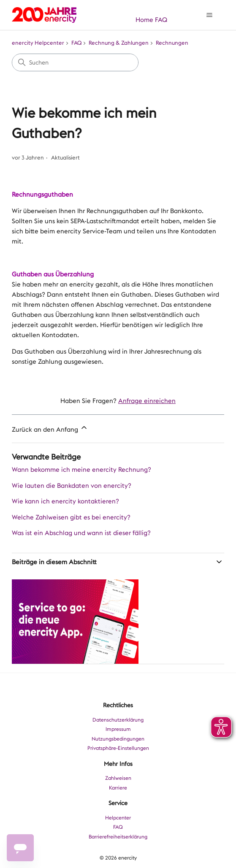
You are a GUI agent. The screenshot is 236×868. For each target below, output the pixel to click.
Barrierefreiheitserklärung (118, 837)
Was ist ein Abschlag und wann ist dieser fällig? (81, 533)
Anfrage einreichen (147, 401)
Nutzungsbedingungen (118, 739)
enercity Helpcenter (38, 43)
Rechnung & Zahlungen (119, 43)
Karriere (118, 788)
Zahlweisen (118, 778)
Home (144, 20)
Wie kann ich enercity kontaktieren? (65, 501)
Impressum (118, 729)
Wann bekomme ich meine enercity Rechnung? (81, 470)
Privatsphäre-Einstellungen (118, 748)
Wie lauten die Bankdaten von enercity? (72, 486)
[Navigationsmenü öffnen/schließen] (209, 15)
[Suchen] (75, 62)
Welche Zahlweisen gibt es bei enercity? (71, 517)
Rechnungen (172, 43)
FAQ (161, 20)
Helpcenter (118, 818)
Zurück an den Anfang (50, 429)
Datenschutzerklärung (118, 720)
